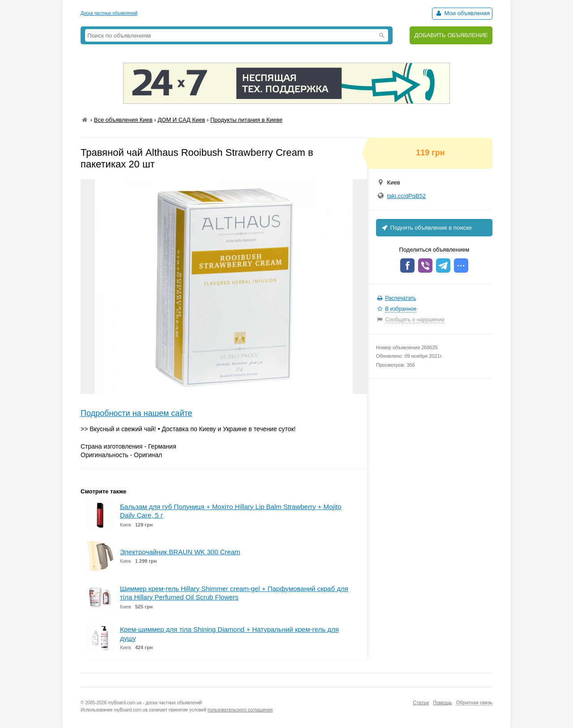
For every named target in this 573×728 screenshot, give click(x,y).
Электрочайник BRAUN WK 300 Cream (180, 552)
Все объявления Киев (123, 120)
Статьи (421, 702)
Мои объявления (462, 13)
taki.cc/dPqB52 (407, 196)
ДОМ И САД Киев (181, 120)
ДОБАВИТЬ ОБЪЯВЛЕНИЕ (451, 35)
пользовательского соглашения (240, 710)
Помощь (443, 702)
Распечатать (400, 298)
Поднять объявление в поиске (426, 228)
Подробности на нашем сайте (137, 413)
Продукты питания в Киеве (246, 120)
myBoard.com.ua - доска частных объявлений (155, 703)
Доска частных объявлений (109, 13)
